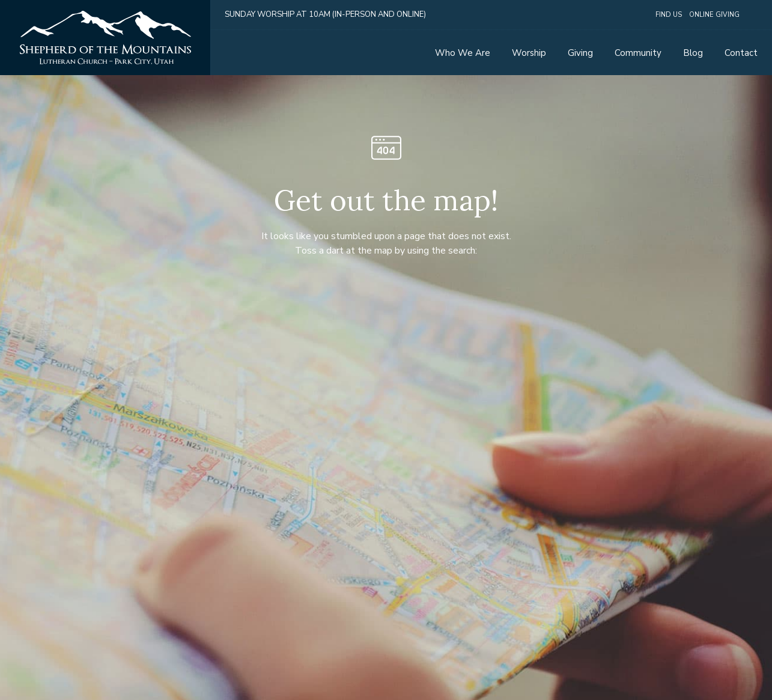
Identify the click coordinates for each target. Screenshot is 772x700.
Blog (693, 53)
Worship (529, 53)
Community (638, 53)
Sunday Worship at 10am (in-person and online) (325, 14)
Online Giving (714, 15)
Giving (580, 53)
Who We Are (463, 53)
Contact (741, 53)
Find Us (669, 15)
